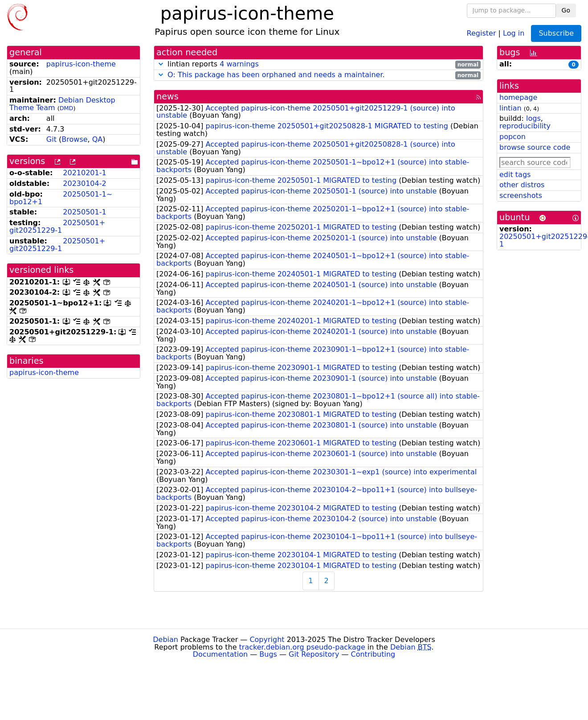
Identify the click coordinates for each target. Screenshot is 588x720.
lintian (510, 108)
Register (482, 33)
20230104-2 (84, 183)
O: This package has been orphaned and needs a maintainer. (276, 75)
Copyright (267, 640)
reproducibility (525, 126)
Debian (165, 640)
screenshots (521, 195)
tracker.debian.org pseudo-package (302, 647)
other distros (522, 185)
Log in (514, 33)
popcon (512, 137)
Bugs (268, 654)
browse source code (535, 147)
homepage (518, 97)
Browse (74, 139)
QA (98, 139)
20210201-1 (84, 173)
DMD (67, 108)
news (167, 97)
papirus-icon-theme (81, 64)
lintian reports (318, 64)
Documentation (220, 654)
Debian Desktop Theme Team (62, 104)
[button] (161, 64)
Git (51, 139)
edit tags (515, 175)
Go (566, 10)
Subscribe (556, 33)
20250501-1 (84, 212)
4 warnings (239, 64)
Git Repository (314, 654)
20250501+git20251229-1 (57, 226)
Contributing (373, 654)
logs (533, 118)
